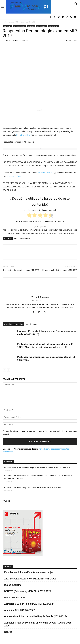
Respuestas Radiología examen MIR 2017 (21, 270)
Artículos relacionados (13, 324)
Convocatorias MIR (28, 22)
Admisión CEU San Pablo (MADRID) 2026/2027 (29, 604)
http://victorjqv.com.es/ (40, 301)
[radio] (29, 216)
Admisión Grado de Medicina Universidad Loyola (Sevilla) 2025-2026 (38, 624)
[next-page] (9, 370)
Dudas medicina (13, 585)
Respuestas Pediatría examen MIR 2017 (60, 270)
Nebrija (8, 632)
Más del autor (31, 324)
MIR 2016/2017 (42, 26)
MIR (16, 239)
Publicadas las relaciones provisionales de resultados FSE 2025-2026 (33, 487)
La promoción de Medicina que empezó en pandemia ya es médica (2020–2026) (37, 467)
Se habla (8, 566)
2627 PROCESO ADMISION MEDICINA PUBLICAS (30, 579)
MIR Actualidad (54, 26)
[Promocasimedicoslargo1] (40, 117)
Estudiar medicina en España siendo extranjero (29, 572)
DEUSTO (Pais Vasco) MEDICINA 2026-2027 (28, 591)
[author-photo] (40, 293)
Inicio (5, 22)
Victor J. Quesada (12, 40)
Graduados (31, 26)
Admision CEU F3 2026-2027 (19, 610)
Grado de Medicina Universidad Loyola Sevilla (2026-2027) (35, 616)
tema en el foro (14, 176)
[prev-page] (4, 370)
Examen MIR (14, 22)
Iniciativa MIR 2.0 (24, 135)
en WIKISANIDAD (46, 173)
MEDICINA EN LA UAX (16, 597)
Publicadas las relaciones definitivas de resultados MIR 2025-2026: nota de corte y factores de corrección (38, 477)
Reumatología (25, 239)
